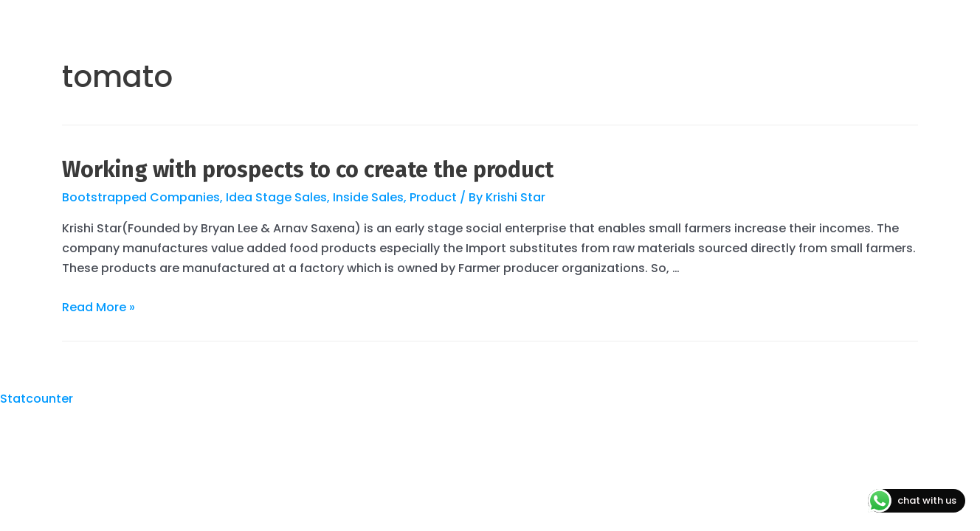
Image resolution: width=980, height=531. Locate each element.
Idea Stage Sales (276, 197)
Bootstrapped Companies (141, 197)
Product (433, 197)
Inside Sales (368, 197)
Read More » (99, 307)
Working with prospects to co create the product (308, 170)
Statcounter (37, 399)
